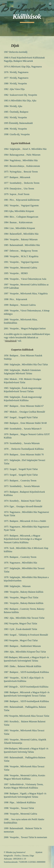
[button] (3, 4)
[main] (27, 18)
